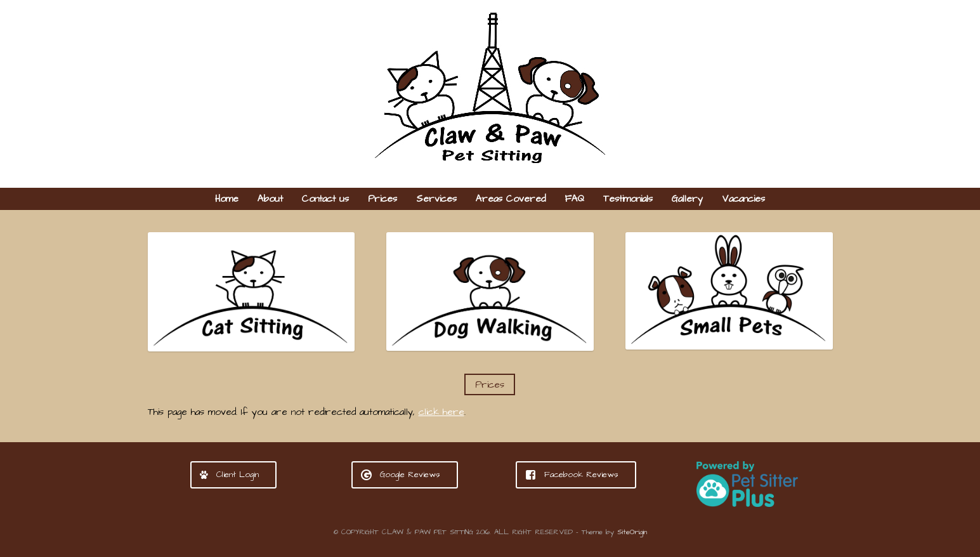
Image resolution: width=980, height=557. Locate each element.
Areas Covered (511, 199)
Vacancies (743, 199)
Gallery (687, 199)
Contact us (325, 199)
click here (441, 412)
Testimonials (628, 199)
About (270, 199)
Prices (382, 199)
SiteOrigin (632, 532)
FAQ (574, 199)
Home (227, 199)
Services (436, 199)
